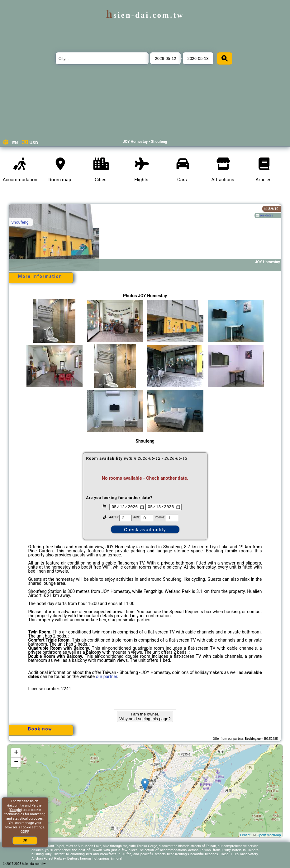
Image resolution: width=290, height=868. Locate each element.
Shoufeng (20, 222)
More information (40, 276)
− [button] (16, 762)
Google (15, 810)
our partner (107, 676)
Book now (40, 729)
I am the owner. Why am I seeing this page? (145, 716)
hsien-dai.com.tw (145, 15)
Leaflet (245, 835)
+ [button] (16, 753)
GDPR (25, 832)
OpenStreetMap (269, 835)
